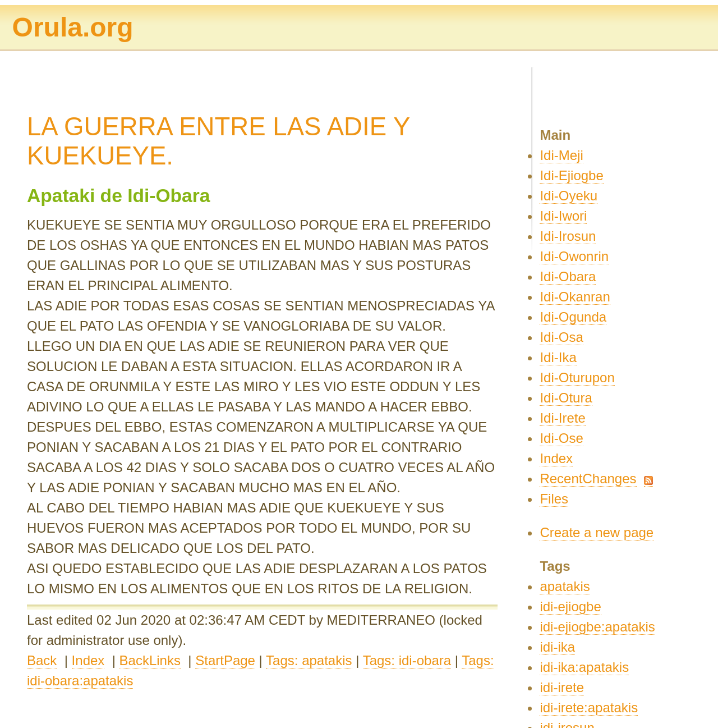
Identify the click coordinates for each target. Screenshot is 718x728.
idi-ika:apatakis (584, 667)
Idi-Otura (566, 398)
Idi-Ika (558, 357)
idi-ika (557, 647)
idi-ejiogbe (570, 606)
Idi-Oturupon (577, 377)
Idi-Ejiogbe (571, 175)
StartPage (225, 660)
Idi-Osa (561, 337)
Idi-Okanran (575, 297)
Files (554, 499)
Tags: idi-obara (407, 660)
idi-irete (562, 687)
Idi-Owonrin (574, 256)
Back (42, 660)
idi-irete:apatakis (589, 708)
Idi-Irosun (568, 236)
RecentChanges (588, 479)
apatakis (565, 586)
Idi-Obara (568, 276)
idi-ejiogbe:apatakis (597, 627)
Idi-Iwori (563, 216)
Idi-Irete (562, 418)
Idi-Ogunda (573, 317)
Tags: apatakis (309, 660)
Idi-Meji (561, 155)
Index (88, 660)
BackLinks (150, 660)
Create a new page (597, 532)
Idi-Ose (561, 438)
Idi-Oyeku (569, 196)
